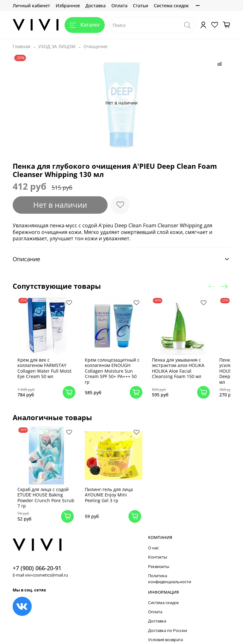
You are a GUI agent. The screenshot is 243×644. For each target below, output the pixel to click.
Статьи (140, 6)
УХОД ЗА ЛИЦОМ (57, 46)
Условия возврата (165, 631)
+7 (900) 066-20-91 (37, 559)
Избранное (68, 6)
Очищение (96, 46)
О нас (153, 539)
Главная (22, 46)
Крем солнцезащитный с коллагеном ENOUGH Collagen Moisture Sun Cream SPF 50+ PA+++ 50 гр (114, 367)
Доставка (96, 6)
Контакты (158, 549)
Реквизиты (159, 558)
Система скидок (171, 6)
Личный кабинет (31, 6)
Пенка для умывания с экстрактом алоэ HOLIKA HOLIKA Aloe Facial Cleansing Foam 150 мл (178, 364)
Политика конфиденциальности (170, 571)
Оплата (119, 6)
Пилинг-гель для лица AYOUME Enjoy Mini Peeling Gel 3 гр (112, 486)
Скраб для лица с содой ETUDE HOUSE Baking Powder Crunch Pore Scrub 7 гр (51, 489)
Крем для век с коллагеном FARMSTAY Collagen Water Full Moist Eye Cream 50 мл (50, 364)
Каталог (85, 25)
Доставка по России (168, 622)
